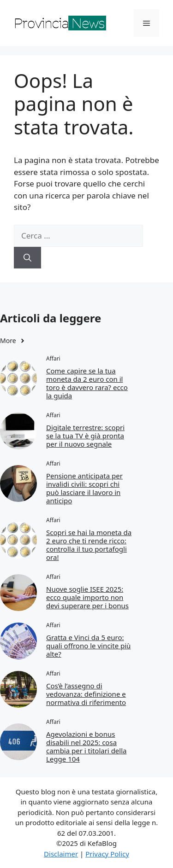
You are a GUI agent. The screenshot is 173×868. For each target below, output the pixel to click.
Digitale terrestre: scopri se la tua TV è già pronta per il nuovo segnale (85, 436)
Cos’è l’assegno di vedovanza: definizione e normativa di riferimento (86, 694)
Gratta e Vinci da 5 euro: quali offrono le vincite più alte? (88, 646)
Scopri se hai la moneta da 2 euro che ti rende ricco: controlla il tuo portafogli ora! (89, 545)
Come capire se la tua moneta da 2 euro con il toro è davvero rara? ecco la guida (87, 383)
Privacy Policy (107, 854)
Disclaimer (61, 854)
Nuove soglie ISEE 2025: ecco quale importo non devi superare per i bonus (87, 597)
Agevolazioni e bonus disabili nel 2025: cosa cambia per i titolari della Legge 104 (86, 746)
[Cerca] (27, 258)
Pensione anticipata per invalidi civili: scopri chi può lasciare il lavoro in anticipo (84, 488)
